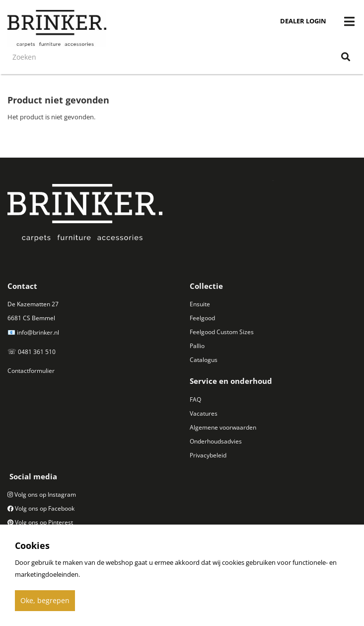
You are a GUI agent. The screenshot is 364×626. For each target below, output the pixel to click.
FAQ (195, 400)
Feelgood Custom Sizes (222, 332)
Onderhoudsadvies (216, 441)
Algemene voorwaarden (223, 427)
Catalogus (204, 360)
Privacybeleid (208, 455)
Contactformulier (31, 371)
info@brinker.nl (38, 332)
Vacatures (204, 413)
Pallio (197, 346)
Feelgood (202, 318)
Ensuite (200, 304)
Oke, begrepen (45, 600)
